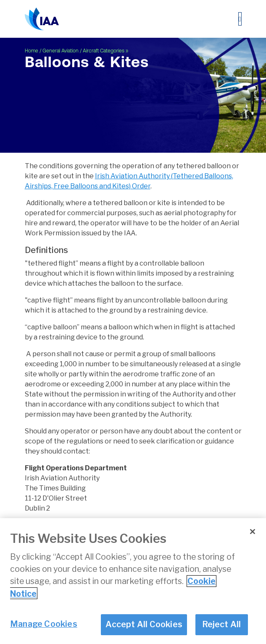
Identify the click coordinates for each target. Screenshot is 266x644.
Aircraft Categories (104, 51)
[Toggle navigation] (240, 19)
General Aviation (61, 51)
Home (32, 51)
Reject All (222, 625)
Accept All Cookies (144, 625)
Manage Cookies (44, 625)
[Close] (253, 532)
